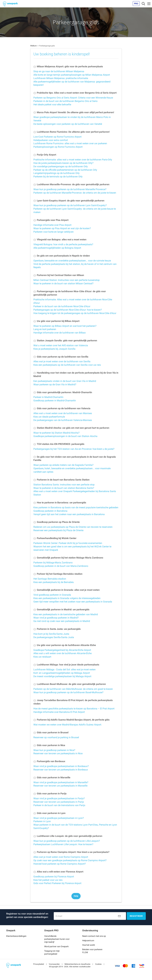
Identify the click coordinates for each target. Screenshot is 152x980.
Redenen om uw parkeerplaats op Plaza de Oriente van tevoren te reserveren (73, 527)
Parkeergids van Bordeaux (49, 761)
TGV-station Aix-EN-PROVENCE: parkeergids (59, 444)
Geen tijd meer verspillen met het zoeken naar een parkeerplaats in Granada (73, 602)
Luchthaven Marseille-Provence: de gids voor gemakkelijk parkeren (71, 184)
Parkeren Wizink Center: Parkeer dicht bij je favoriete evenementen (68, 543)
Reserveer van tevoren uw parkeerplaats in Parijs (59, 802)
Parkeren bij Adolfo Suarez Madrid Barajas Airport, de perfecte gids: (72, 720)
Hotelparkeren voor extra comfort (51, 140)
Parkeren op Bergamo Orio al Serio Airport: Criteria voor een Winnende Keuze (73, 98)
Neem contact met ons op (94, 936)
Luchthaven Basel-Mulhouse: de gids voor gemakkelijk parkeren (70, 684)
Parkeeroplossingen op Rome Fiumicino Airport (58, 147)
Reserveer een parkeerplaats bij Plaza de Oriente (58, 530)
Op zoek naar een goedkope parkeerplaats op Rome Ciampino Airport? (70, 860)
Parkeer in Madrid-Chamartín (48, 397)
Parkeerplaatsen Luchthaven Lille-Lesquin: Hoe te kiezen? (63, 844)
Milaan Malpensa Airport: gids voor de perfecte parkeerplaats (68, 66)
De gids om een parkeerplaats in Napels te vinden (62, 256)
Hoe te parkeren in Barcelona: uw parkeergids (60, 503)
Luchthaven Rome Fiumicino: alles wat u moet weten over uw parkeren (70, 143)
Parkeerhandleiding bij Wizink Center (55, 538)
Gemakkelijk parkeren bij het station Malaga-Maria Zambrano (68, 558)
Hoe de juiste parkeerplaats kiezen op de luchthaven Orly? (63, 163)
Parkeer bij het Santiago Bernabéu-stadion (58, 574)
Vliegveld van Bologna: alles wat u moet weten (60, 240)
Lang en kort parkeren (45, 329)
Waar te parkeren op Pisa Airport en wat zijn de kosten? (62, 228)
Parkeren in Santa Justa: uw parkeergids (57, 629)
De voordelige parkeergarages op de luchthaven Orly (61, 166)
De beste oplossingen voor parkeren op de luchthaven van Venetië (68, 124)
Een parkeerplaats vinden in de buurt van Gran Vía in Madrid (65, 381)
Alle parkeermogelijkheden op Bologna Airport (57, 248)
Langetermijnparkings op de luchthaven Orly (56, 173)
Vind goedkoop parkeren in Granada (52, 595)
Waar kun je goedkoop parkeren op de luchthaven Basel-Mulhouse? (68, 692)
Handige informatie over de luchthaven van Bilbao (60, 333)
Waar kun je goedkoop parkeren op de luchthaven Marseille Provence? (70, 189)
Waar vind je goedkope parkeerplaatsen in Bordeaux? (61, 766)
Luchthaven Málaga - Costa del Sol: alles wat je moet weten (64, 669)
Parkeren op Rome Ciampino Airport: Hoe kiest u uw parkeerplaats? (71, 852)
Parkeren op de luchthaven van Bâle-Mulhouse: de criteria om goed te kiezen (73, 689)
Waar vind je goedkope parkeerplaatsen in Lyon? (59, 818)
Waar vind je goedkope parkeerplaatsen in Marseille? (61, 782)
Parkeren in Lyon (42, 821)
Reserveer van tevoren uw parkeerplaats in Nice (58, 753)
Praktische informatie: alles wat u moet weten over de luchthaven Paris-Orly (73, 160)
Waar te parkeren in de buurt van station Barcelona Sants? (64, 488)
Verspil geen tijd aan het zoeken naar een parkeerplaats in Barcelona (69, 514)
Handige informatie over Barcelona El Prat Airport (59, 712)
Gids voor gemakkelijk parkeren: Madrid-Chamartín (63, 392)
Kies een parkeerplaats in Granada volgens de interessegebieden (67, 598)
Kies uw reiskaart (42, 657)
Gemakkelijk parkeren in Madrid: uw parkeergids (61, 609)
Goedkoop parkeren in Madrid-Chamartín (55, 401)
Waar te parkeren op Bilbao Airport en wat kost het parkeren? (65, 326)
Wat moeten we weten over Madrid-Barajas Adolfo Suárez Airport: (68, 725)
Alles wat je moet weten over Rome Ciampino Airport (61, 857)
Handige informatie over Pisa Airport (52, 225)
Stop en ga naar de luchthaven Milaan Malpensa (59, 71)
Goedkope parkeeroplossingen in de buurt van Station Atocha (65, 436)
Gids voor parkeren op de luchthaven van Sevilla (61, 357)
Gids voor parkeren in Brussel (51, 732)
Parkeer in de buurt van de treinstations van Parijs (59, 805)
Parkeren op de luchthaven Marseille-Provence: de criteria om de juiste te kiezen (75, 193)
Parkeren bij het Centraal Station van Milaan (59, 275)
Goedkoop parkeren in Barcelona (50, 511)
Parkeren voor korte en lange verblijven (54, 232)
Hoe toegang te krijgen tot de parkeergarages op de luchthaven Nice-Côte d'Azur (75, 313)
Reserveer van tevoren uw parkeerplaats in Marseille (60, 786)
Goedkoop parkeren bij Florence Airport (54, 877)
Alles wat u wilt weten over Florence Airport (58, 872)
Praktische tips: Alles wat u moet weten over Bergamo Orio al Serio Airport (75, 93)
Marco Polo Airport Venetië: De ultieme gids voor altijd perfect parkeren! (74, 112)
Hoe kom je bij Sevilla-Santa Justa (51, 634)
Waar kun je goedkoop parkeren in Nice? (54, 750)
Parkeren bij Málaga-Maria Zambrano (53, 563)
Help (76, 896)
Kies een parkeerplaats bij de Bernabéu (54, 582)
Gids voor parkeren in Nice (49, 745)
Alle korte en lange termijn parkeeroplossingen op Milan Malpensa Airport (72, 75)
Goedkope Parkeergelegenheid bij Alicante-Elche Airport (62, 650)
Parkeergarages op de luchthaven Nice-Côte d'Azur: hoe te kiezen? (68, 310)
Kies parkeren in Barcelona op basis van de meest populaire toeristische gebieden (76, 507)
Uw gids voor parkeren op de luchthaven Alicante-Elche (65, 645)
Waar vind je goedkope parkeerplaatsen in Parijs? (59, 798)
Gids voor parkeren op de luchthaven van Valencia (62, 408)
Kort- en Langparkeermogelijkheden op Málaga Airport (62, 673)
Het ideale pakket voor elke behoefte (52, 104)
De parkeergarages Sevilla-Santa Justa (54, 637)
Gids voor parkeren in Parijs (50, 794)
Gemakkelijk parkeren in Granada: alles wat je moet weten (66, 590)
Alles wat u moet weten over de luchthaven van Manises (63, 413)
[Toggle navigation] (143, 4)
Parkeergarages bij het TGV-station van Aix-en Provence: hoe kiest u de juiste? (74, 449)
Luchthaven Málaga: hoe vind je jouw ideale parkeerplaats (66, 665)
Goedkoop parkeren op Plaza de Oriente (57, 522)
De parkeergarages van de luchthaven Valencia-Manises (63, 420)
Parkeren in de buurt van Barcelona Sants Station (61, 480)
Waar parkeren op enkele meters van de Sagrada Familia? (63, 465)
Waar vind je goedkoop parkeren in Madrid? (56, 618)
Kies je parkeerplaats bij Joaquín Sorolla (54, 349)
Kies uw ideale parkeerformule (49, 417)
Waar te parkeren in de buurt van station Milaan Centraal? (63, 283)
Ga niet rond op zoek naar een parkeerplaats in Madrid (62, 621)
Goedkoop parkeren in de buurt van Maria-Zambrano (61, 566)
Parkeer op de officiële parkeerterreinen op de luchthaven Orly (65, 170)
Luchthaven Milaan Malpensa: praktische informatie (61, 78)
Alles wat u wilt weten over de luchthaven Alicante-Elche (62, 653)
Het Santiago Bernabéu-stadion (50, 579)
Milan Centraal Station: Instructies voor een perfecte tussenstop (66, 280)
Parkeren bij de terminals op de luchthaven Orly (58, 177)
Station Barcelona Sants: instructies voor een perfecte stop (64, 485)
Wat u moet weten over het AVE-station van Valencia (61, 345)
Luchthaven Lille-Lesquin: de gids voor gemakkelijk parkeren (68, 836)
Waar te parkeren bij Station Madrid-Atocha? (56, 433)
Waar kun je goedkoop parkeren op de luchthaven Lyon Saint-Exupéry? (70, 205)
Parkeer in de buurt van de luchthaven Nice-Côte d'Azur (62, 306)
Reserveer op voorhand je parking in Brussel (56, 737)
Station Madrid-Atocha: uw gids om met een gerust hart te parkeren (71, 428)
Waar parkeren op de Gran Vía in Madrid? (55, 384)
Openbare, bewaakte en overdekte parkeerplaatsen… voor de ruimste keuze (72, 261)
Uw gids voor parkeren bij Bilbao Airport (56, 321)
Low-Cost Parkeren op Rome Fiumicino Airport (57, 137)
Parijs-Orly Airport (45, 155)
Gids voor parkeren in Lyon (49, 813)
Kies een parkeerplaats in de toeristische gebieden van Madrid (66, 614)
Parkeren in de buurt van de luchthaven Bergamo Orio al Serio (65, 101)
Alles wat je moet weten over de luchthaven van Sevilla (62, 361)
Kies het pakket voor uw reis (48, 880)
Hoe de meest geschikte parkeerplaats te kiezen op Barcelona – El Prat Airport (74, 709)
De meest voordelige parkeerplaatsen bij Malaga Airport (62, 676)
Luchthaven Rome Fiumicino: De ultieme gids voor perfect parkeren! (71, 132)
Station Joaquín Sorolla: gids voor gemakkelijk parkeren (65, 341)
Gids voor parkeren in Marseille (52, 777)
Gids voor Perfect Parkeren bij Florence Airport (57, 883)
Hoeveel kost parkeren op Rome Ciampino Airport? (60, 864)
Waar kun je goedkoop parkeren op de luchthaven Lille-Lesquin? (67, 841)
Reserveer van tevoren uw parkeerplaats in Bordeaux (61, 770)
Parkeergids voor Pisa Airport (51, 220)
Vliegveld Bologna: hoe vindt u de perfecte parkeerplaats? (63, 244)
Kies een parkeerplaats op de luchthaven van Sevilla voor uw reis (67, 365)
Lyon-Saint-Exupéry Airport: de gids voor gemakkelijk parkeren (69, 201)
